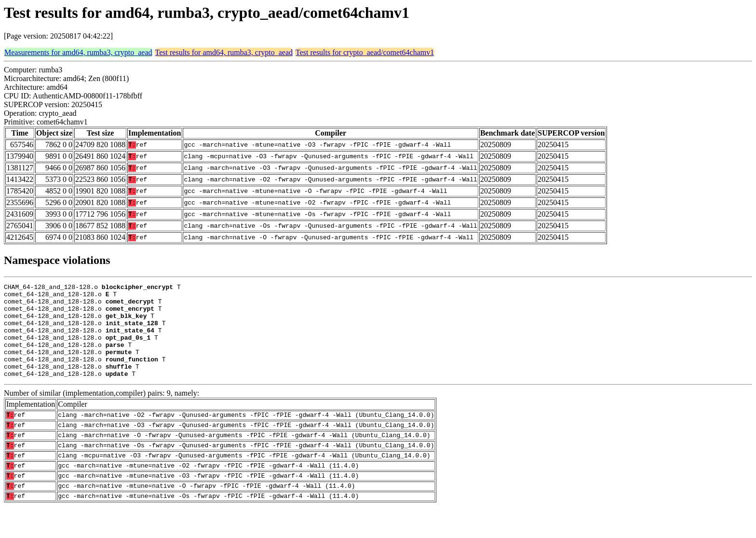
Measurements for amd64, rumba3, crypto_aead (78, 52)
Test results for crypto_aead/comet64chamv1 (365, 52)
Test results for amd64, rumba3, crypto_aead (224, 52)
